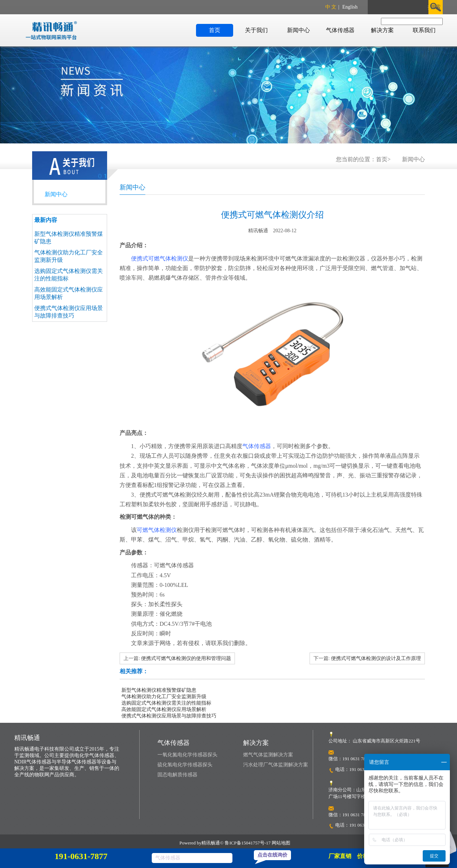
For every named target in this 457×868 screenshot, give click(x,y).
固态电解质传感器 (177, 775)
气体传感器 (340, 30)
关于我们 (256, 30)
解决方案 (382, 30)
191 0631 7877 (363, 769)
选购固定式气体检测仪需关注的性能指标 (166, 703)
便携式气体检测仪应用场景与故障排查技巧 (169, 716)
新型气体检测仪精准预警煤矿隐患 (159, 690)
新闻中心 (298, 30)
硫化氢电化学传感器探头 (185, 765)
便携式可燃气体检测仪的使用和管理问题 (186, 658)
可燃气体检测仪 (157, 530)
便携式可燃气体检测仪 (160, 258)
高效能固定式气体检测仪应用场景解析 (164, 709)
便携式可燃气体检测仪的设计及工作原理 (376, 658)
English (350, 7)
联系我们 (424, 30)
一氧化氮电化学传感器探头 (187, 755)
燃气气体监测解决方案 (268, 755)
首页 (215, 30)
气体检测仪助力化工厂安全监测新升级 (164, 697)
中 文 (331, 7)
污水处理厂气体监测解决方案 (276, 765)
